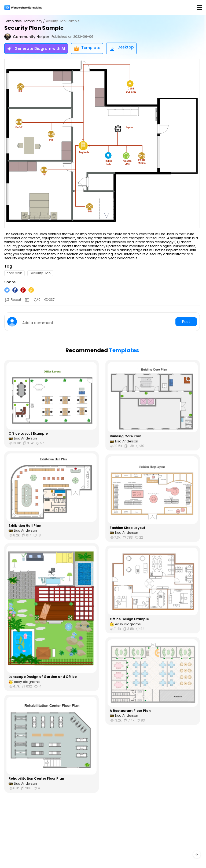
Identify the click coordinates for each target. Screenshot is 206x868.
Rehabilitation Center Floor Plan (36, 779)
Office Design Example (129, 619)
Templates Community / (25, 21)
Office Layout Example (28, 434)
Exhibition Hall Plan (25, 526)
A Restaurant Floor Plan (130, 711)
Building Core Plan (126, 436)
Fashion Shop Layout (128, 528)
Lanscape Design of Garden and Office (43, 677)
